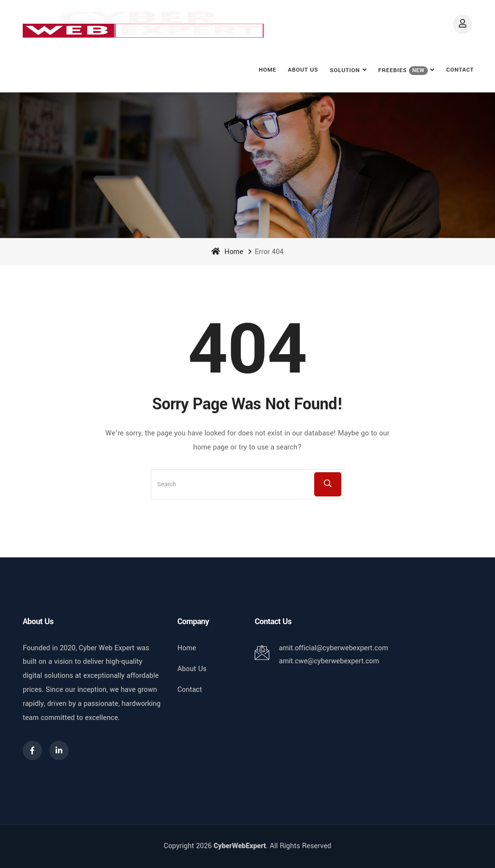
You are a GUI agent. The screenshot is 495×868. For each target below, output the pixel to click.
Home (267, 70)
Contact (460, 70)
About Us (303, 70)
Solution (345, 70)
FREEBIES (403, 71)
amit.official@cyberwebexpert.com (334, 648)
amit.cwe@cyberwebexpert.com (329, 661)
